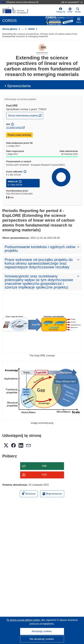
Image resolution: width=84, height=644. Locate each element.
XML (45, 466)
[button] (70, 10)
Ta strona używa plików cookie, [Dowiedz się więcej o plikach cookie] (24, 620)
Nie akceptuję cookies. (42, 639)
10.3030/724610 (14, 128)
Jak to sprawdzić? (72, 2)
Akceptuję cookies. (42, 631)
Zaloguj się (61, 10)
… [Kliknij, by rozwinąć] (23, 29)
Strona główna (10, 29)
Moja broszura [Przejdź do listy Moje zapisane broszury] (52, 494)
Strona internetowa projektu (25, 115)
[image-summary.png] (42, 391)
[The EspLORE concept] (42, 323)
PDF (44, 475)
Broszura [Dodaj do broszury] (29, 493)
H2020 (31, 29)
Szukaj (78, 10)
